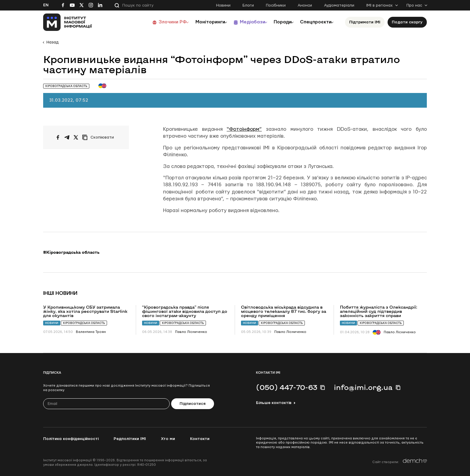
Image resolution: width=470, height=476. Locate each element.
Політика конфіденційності (71, 439)
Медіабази (244, 22)
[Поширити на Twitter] (76, 137)
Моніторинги (199, 22)
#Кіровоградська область (71, 252)
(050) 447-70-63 (287, 387)
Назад (52, 42)
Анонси (305, 5)
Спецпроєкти (314, 22)
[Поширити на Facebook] (58, 137)
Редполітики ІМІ (130, 439)
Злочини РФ (159, 22)
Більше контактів (274, 403)
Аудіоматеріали (339, 5)
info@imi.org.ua (363, 387)
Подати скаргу (407, 22)
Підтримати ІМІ (365, 22)
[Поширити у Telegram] (67, 137)
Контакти (200, 439)
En (46, 5)
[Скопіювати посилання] (100, 137)
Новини (223, 5)
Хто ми (168, 439)
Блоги (248, 5)
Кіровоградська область (84, 323)
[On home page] (68, 22)
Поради (277, 22)
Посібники (276, 5)
